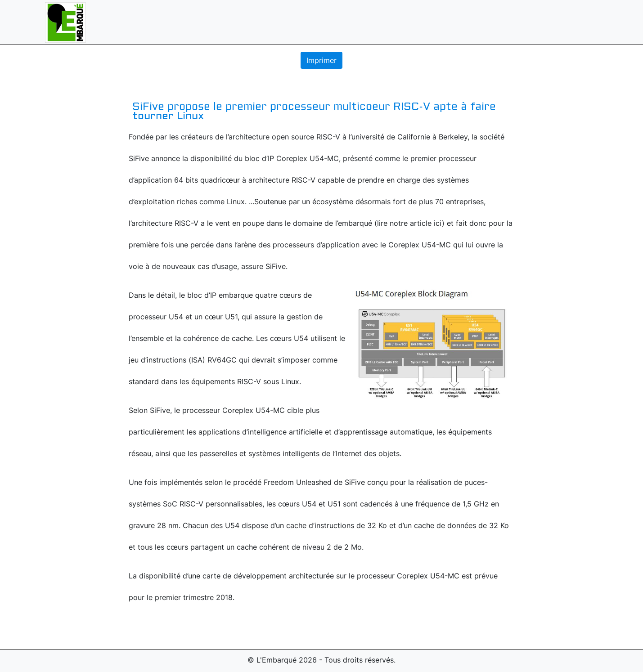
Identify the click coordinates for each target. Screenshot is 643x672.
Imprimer (321, 60)
